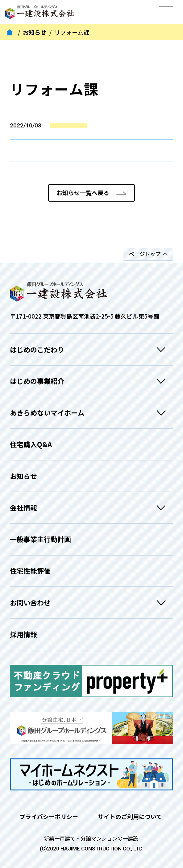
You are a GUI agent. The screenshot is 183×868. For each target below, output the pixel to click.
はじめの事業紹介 (90, 381)
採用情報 (23, 634)
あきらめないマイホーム (90, 413)
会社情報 (90, 508)
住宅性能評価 (30, 571)
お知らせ (35, 32)
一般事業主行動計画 (40, 539)
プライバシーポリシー (49, 816)
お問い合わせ (90, 603)
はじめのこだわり (90, 350)
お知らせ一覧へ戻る (83, 193)
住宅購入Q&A (31, 444)
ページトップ (145, 254)
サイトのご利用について (130, 816)
